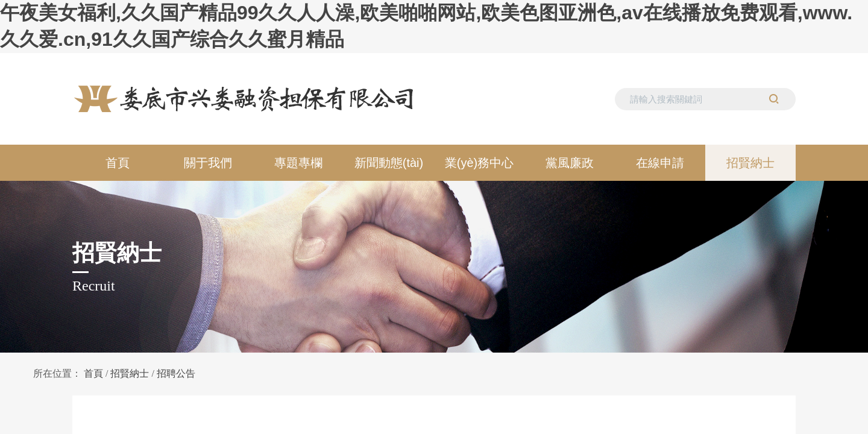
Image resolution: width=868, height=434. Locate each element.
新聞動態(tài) (389, 163)
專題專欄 (298, 163)
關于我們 (208, 163)
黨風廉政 (570, 163)
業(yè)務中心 (479, 163)
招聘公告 (176, 373)
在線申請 (660, 163)
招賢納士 (750, 163)
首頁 (118, 163)
